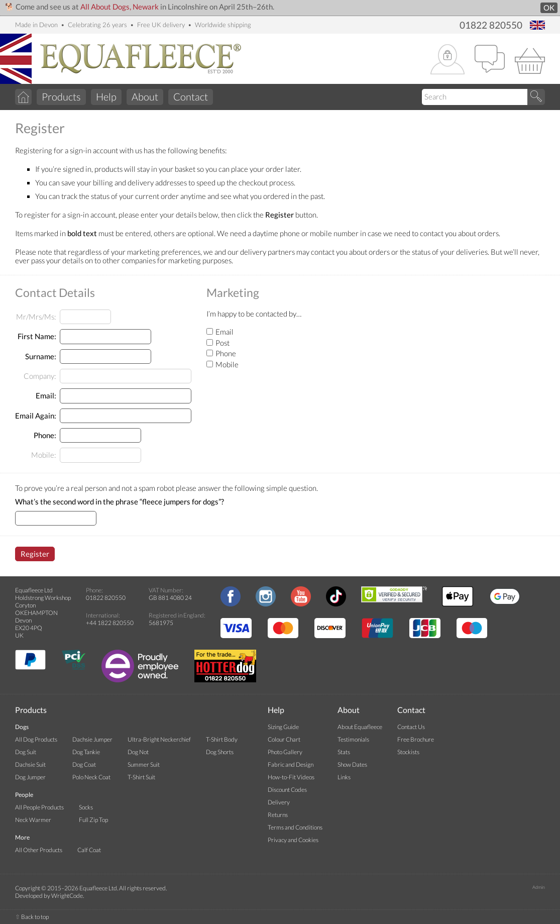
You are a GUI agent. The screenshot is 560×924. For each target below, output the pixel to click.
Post (222, 343)
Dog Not (138, 752)
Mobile (227, 365)
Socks (86, 807)
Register (35, 554)
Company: (40, 376)
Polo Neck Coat (91, 777)
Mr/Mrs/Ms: (36, 317)
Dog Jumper (30, 777)
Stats (344, 752)
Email (225, 332)
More (22, 837)
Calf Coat (89, 850)
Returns (278, 815)
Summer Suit (144, 764)
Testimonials (353, 739)
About (145, 96)
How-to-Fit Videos (291, 777)
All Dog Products (36, 739)
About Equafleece (360, 727)
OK (549, 8)
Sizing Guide (283, 727)
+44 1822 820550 (110, 623)
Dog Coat (84, 764)
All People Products (39, 807)
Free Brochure (416, 739)
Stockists (408, 752)
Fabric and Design (291, 764)
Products (61, 96)
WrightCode (67, 896)
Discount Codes (287, 790)
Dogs (22, 727)
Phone (226, 354)
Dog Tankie (86, 752)
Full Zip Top (93, 820)
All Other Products (39, 850)
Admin (539, 887)
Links (344, 777)
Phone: (45, 435)
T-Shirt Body (222, 739)
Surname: (41, 356)
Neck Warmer (33, 820)
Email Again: (36, 416)
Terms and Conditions (295, 827)
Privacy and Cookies (293, 840)
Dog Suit (26, 752)
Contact (191, 96)
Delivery (279, 802)
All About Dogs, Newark (120, 7)
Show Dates (352, 764)
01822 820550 (491, 25)
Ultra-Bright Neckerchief (159, 739)
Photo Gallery (285, 752)
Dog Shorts (220, 752)
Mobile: (44, 455)
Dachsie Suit (30, 764)
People (24, 795)
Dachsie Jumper (92, 739)
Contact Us (411, 727)
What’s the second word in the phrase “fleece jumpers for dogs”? (120, 502)
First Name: (37, 336)
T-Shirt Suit (141, 777)
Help (106, 96)
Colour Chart (284, 739)
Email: (46, 396)
